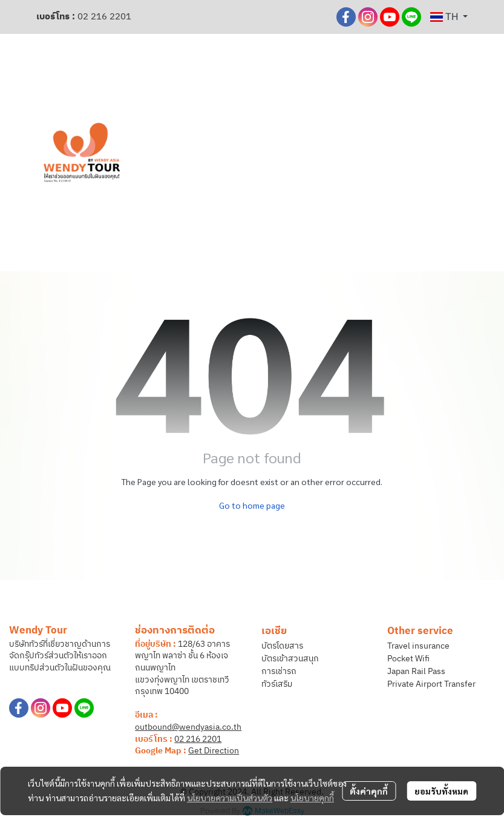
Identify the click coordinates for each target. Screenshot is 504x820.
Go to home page (252, 505)
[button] (449, 17)
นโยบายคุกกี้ (312, 798)
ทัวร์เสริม (277, 684)
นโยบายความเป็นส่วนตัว (230, 798)
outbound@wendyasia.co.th (188, 727)
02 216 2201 (104, 17)
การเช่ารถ (279, 671)
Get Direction (214, 751)
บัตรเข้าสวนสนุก (290, 659)
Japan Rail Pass (416, 671)
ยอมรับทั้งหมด (441, 791)
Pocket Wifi (408, 659)
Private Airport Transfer (431, 684)
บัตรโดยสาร (282, 646)
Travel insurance (418, 646)
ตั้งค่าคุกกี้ (369, 791)
